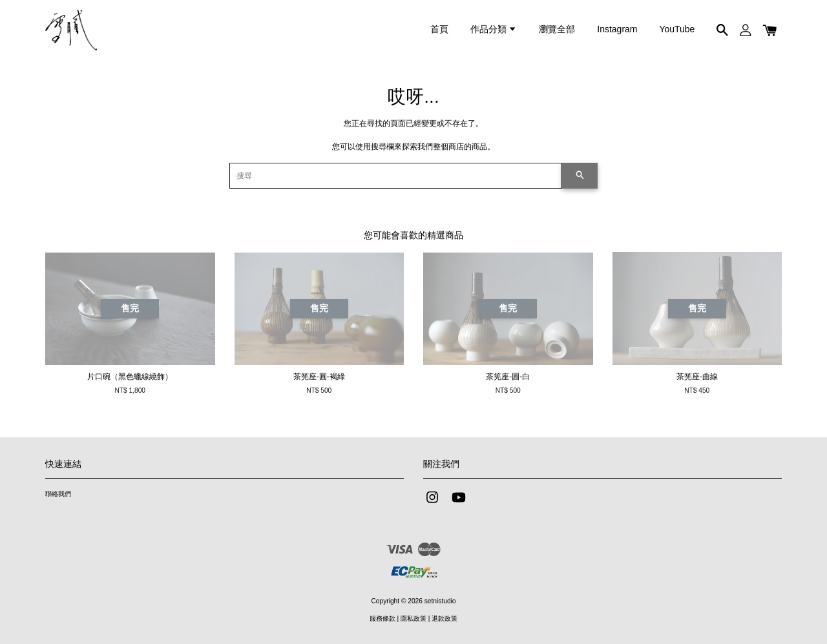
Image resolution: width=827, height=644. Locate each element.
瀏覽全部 (557, 29)
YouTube (677, 29)
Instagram (617, 29)
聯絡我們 (58, 494)
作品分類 (494, 29)
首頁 (439, 29)
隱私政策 (413, 618)
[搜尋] (396, 176)
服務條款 (382, 618)
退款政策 (445, 618)
